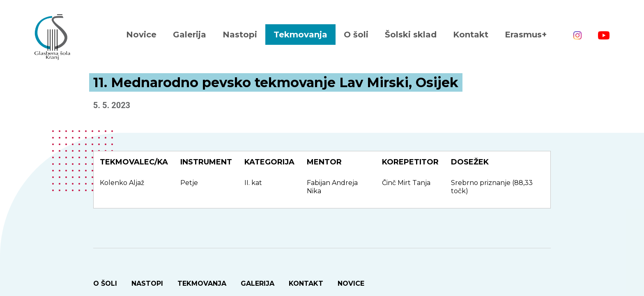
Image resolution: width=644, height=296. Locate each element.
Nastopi (240, 35)
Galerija (190, 35)
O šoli (356, 35)
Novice (141, 35)
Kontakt (471, 35)
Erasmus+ (526, 35)
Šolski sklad (411, 35)
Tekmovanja (300, 35)
